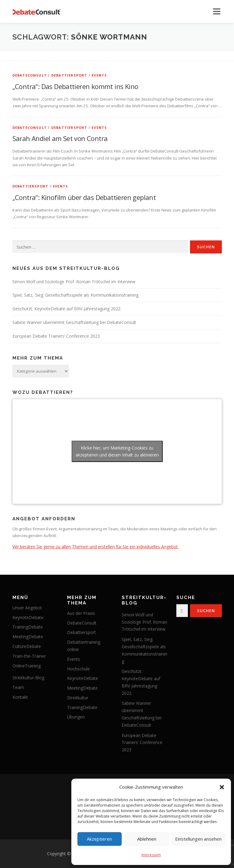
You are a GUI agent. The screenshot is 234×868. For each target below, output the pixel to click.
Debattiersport (69, 75)
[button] (222, 787)
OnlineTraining (27, 666)
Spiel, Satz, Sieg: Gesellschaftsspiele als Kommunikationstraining (75, 295)
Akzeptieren (99, 839)
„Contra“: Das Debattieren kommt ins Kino (75, 86)
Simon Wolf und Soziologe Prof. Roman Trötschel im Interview (74, 282)
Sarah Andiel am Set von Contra (60, 138)
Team (18, 687)
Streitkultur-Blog (28, 678)
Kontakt (20, 697)
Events (99, 75)
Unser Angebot (27, 608)
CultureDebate (27, 646)
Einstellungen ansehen (198, 839)
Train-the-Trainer (29, 656)
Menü (217, 11)
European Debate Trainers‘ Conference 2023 (56, 336)
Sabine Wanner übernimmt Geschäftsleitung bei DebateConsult (74, 322)
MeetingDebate (28, 637)
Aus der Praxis (81, 613)
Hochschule (78, 669)
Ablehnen (147, 839)
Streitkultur (78, 698)
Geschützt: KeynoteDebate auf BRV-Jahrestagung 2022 (66, 309)
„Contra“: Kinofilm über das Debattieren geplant (84, 197)
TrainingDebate (28, 627)
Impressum (151, 855)
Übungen (76, 717)
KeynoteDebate (28, 617)
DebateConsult (30, 75)
